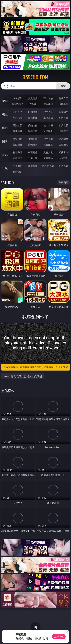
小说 (5, 155)
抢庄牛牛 (63, 104)
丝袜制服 (33, 118)
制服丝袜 (18, 131)
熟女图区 (48, 145)
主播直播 (48, 118)
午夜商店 (18, 166)
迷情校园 (18, 158)
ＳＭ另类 (63, 118)
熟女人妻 (18, 118)
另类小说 (33, 158)
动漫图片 (63, 139)
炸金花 (33, 104)
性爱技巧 (63, 158)
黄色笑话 (48, 158)
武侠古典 (63, 152)
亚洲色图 (33, 139)
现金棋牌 (48, 104)
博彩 (5, 101)
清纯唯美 (33, 145)
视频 (5, 114)
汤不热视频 (48, 166)
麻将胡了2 (18, 104)
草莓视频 (33, 166)
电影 (5, 128)
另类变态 (63, 131)
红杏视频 (63, 166)
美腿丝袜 (18, 145)
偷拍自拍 (33, 125)
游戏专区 (63, 98)
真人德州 (33, 98)
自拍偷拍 (33, 112)
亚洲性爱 (18, 125)
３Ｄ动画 (63, 112)
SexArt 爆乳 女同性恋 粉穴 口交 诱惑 (23, 376)
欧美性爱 (63, 125)
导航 (5, 168)
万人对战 (48, 98)
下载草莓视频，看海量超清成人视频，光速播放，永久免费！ (36, 367)
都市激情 (18, 152)
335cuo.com (35, 77)
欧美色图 (48, 139)
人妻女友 (48, 152)
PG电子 (18, 98)
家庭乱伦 (33, 152)
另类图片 (63, 145)
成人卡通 (48, 125)
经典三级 (33, 131)
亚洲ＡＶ (18, 112)
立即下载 (59, 636)
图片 (5, 141)
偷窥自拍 (18, 139)
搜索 (63, 86)
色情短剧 (18, 172)
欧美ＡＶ (48, 112)
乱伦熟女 (48, 131)
